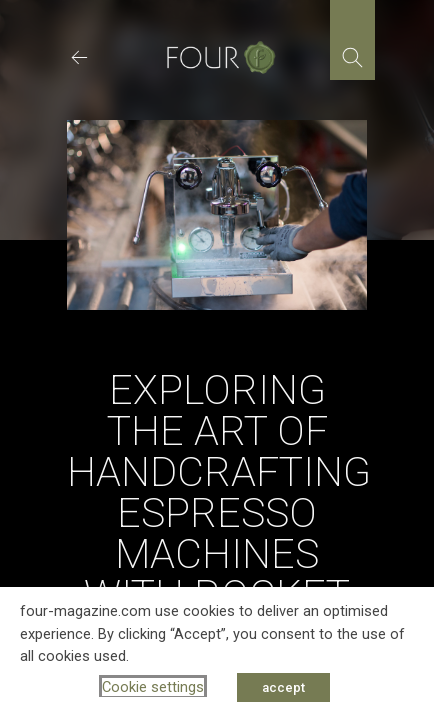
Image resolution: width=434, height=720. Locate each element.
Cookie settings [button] (153, 687)
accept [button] (283, 687)
